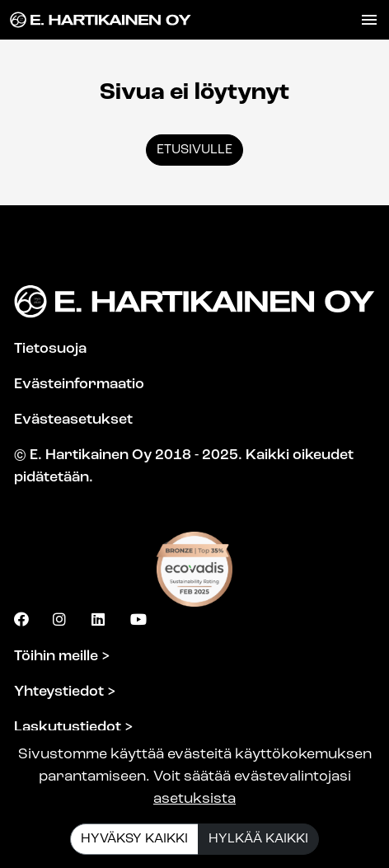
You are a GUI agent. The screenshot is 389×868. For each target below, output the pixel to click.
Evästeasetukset (73, 420)
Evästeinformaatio (79, 385)
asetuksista (194, 799)
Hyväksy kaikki (134, 839)
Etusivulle (194, 150)
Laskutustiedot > (74, 727)
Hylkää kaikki (258, 839)
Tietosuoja (50, 349)
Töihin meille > (62, 657)
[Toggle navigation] (369, 20)
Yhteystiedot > (65, 692)
